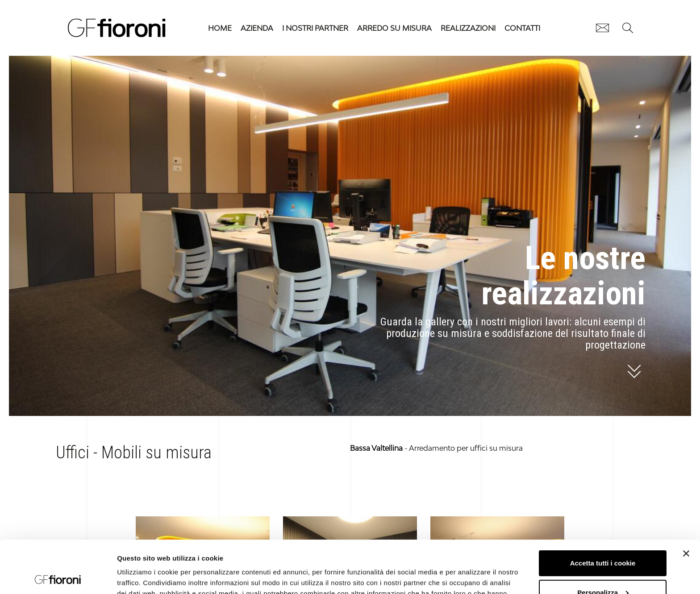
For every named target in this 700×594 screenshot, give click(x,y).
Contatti (522, 28)
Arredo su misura (394, 28)
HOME (220, 28)
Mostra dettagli (141, 576)
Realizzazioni (468, 28)
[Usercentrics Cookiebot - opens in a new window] (58, 577)
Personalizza (603, 540)
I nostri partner (315, 28)
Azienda (257, 28)
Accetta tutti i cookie (603, 511)
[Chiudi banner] (686, 501)
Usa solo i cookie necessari (603, 569)
